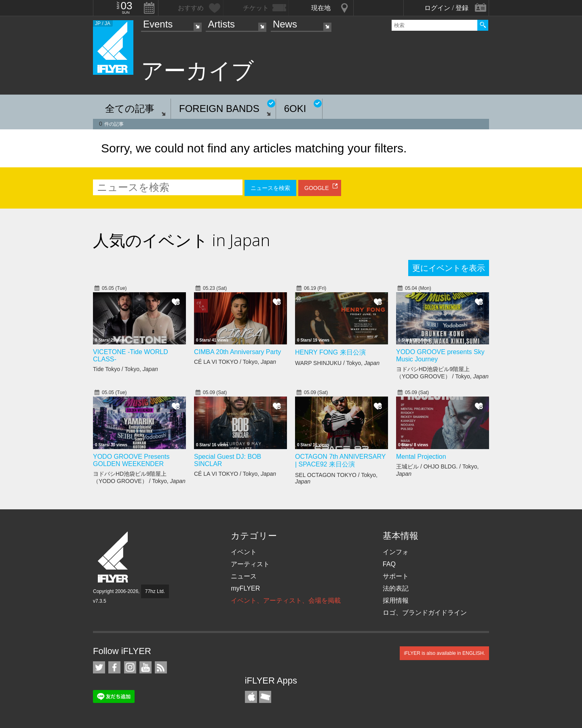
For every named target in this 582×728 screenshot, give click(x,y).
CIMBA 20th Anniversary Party (237, 352)
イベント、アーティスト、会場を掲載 (286, 600)
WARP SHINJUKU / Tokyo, (337, 363)
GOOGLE (317, 188)
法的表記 (396, 588)
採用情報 (396, 600)
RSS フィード (161, 667)
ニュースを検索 (270, 188)
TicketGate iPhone (265, 697)
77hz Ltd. (155, 591)
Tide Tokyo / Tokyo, (125, 369)
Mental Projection (421, 457)
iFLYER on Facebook (114, 667)
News (285, 24)
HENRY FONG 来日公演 (330, 352)
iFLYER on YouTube (145, 667)
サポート (396, 576)
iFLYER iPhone (251, 697)
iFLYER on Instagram (130, 667)
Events (158, 24)
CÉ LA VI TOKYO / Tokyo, (235, 362)
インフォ (396, 552)
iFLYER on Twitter (99, 667)
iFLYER (114, 557)
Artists (221, 24)
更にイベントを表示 (449, 268)
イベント (244, 552)
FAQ (389, 564)
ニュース (244, 576)
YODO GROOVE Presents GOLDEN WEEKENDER (131, 460)
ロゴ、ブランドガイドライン (425, 613)
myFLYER (245, 588)
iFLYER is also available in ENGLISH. (444, 653)
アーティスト (250, 564)
